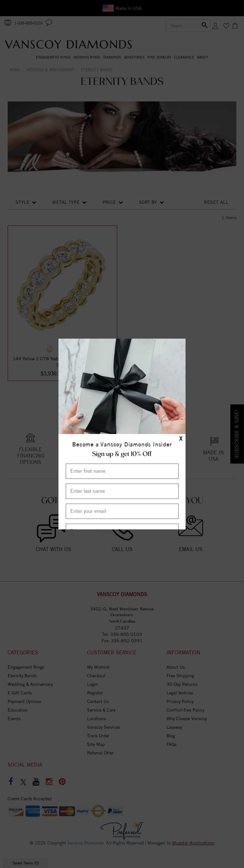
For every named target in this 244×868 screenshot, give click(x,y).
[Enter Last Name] (122, 491)
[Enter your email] (122, 511)
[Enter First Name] (122, 471)
